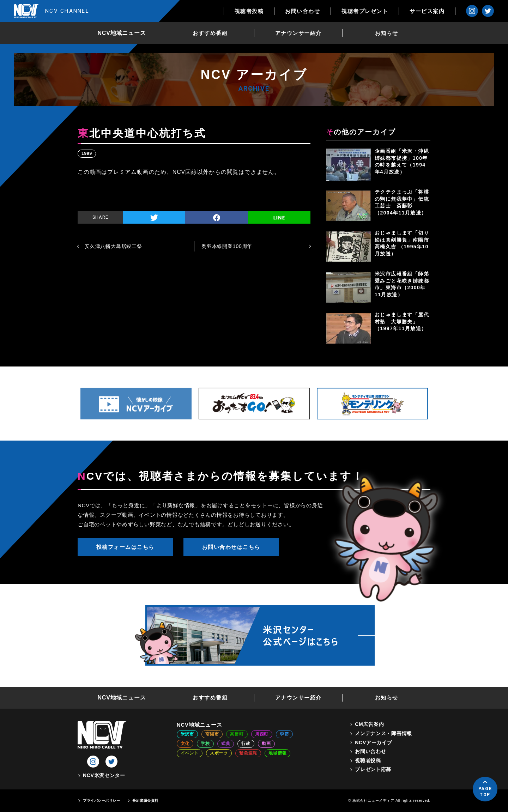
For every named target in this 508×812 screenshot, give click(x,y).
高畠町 (237, 734)
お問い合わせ (303, 11)
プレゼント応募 (373, 769)
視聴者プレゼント (365, 11)
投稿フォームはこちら (125, 547)
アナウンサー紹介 (298, 33)
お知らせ (387, 33)
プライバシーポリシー (101, 801)
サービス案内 (427, 11)
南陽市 (212, 734)
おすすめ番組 (210, 33)
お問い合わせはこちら (231, 547)
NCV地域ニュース (122, 33)
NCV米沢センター (104, 775)
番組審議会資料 (145, 801)
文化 (185, 744)
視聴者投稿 (249, 11)
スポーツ (219, 753)
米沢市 (187, 734)
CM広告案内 (369, 724)
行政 (246, 744)
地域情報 (277, 753)
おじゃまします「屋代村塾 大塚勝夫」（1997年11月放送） (402, 322)
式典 (226, 744)
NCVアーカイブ (373, 743)
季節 (284, 734)
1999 (87, 153)
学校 (205, 744)
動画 (266, 744)
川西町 (262, 734)
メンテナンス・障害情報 (383, 733)
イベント (190, 753)
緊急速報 (248, 753)
